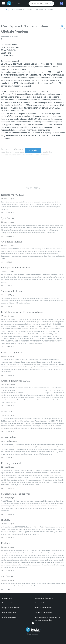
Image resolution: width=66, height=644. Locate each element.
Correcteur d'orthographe (10, 603)
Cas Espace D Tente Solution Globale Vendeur (33, 10)
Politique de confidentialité (43, 612)
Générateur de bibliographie (44, 598)
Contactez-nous (7, 598)
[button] (4, 4)
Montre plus (33, 150)
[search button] (52, 4)
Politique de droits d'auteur (10, 608)
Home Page (5, 10)
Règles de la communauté (43, 608)
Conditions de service (9, 617)
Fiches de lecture (40, 603)
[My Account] (62, 3)
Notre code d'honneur (9, 612)
